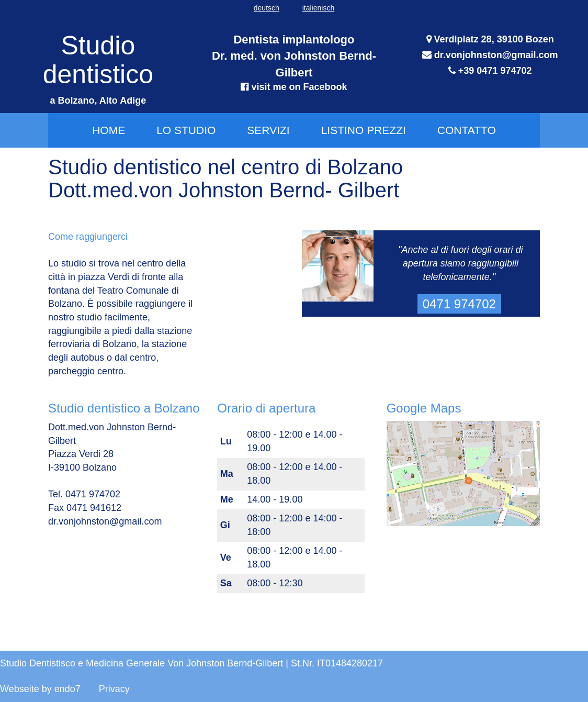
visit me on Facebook (298, 87)
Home (109, 130)
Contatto (467, 130)
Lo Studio (186, 130)
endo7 (67, 689)
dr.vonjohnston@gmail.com (496, 55)
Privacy (114, 689)
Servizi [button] (268, 130)
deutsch (267, 8)
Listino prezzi (364, 130)
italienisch (318, 8)
